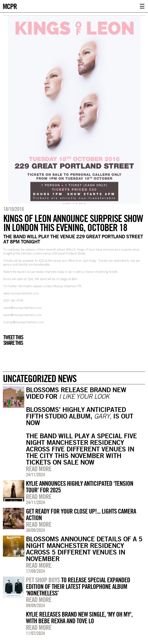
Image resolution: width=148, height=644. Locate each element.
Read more (39, 469)
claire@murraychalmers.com (22, 308)
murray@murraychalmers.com (24, 322)
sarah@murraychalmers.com (23, 315)
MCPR (10, 6)
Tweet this (13, 337)
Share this (13, 343)
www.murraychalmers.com (21, 293)
